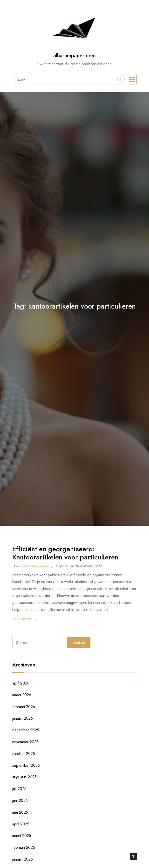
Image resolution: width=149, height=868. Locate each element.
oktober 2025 (24, 754)
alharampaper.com (74, 55)
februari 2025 (24, 847)
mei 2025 (20, 812)
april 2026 (21, 683)
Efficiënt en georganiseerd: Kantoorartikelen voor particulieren (65, 553)
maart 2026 (22, 695)
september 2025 (26, 765)
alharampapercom (35, 566)
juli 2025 (19, 789)
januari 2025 (23, 859)
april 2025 (21, 824)
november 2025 (25, 742)
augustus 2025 (24, 777)
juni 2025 (20, 801)
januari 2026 (23, 718)
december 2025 (26, 730)
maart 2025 (22, 836)
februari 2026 (24, 707)
